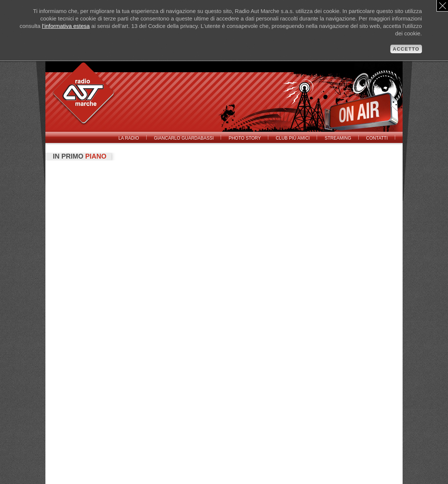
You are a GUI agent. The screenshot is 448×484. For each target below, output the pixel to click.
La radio (129, 138)
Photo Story (245, 138)
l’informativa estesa (66, 26)
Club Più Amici (293, 138)
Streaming (338, 138)
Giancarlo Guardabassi (184, 138)
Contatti (377, 138)
